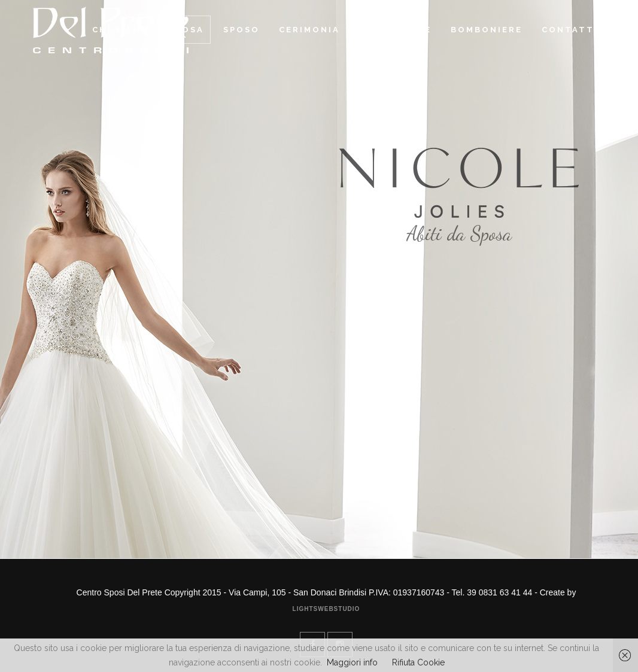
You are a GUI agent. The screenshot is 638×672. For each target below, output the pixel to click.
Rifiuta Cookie (418, 662)
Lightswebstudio (326, 609)
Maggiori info (352, 662)
